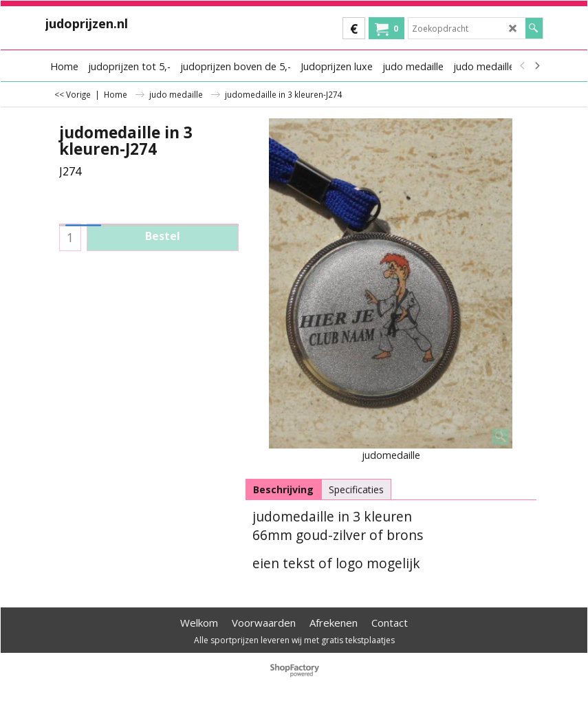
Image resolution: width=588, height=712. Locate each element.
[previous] (523, 66)
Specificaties (356, 489)
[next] (537, 66)
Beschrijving (283, 489)
